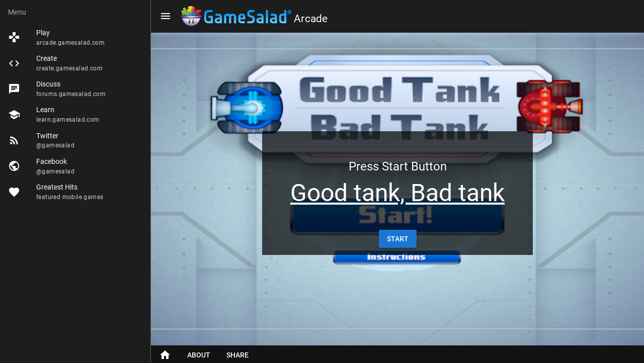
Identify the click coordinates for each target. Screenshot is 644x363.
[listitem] (75, 37)
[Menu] (166, 16)
